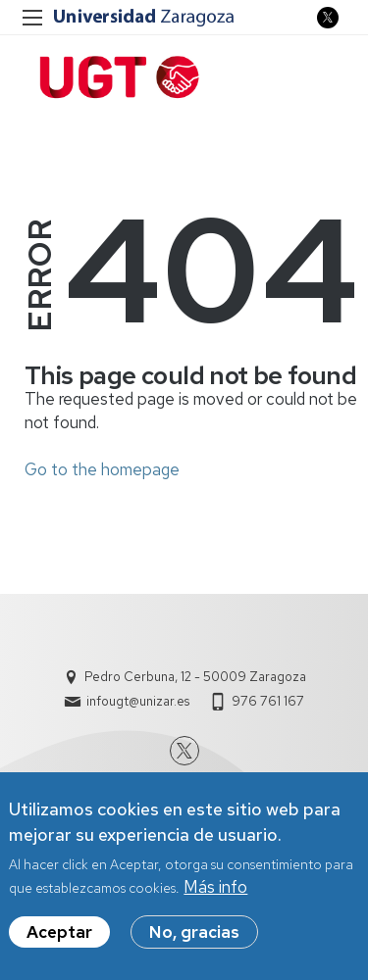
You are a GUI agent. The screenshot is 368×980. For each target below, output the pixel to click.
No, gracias (194, 939)
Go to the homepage (102, 469)
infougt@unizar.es (138, 701)
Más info (215, 894)
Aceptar (59, 939)
